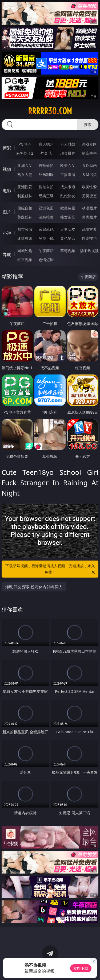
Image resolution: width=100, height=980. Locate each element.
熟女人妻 (25, 174)
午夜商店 (46, 251)
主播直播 (68, 174)
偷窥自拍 (25, 208)
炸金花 (46, 153)
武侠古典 (89, 229)
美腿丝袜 (25, 217)
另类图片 (89, 217)
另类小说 (46, 238)
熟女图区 (68, 217)
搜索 (88, 124)
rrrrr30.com (50, 111)
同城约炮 (25, 251)
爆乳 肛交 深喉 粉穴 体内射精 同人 (34, 587)
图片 (7, 212)
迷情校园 (25, 238)
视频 (7, 169)
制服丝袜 (25, 196)
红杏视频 (25, 260)
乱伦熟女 (68, 196)
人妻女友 (68, 229)
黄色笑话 (68, 238)
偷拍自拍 (46, 187)
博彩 (7, 148)
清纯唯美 (46, 217)
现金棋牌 (68, 153)
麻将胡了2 (25, 153)
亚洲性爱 (25, 187)
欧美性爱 (89, 187)
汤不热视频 (89, 251)
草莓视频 (68, 251)
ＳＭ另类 (89, 174)
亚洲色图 (46, 208)
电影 (7, 191)
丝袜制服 (46, 174)
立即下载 (81, 968)
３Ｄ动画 (89, 165)
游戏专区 (89, 144)
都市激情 (25, 229)
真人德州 (46, 144)
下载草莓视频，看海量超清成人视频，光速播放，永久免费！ (51, 569)
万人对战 (68, 144)
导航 (7, 254)
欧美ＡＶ (68, 165)
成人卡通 (68, 187)
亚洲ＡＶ (25, 165)
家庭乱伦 (46, 229)
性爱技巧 (89, 238)
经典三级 (46, 196)
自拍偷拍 (46, 165)
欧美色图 (68, 208)
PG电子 (25, 144)
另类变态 (89, 196)
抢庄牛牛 (89, 153)
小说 (7, 233)
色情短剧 (46, 260)
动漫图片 (89, 208)
